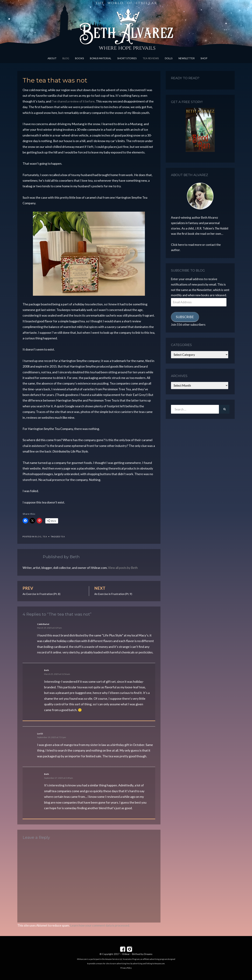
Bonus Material (101, 58)
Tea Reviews (151, 58)
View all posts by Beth (123, 568)
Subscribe (185, 317)
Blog (66, 58)
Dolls (169, 58)
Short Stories (127, 58)
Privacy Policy (126, 968)
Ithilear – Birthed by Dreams (137, 954)
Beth (46, 670)
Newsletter (187, 58)
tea (63, 537)
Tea (45, 537)
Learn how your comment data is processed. (100, 925)
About (52, 58)
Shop (204, 58)
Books (80, 58)
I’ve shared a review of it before (73, 101)
